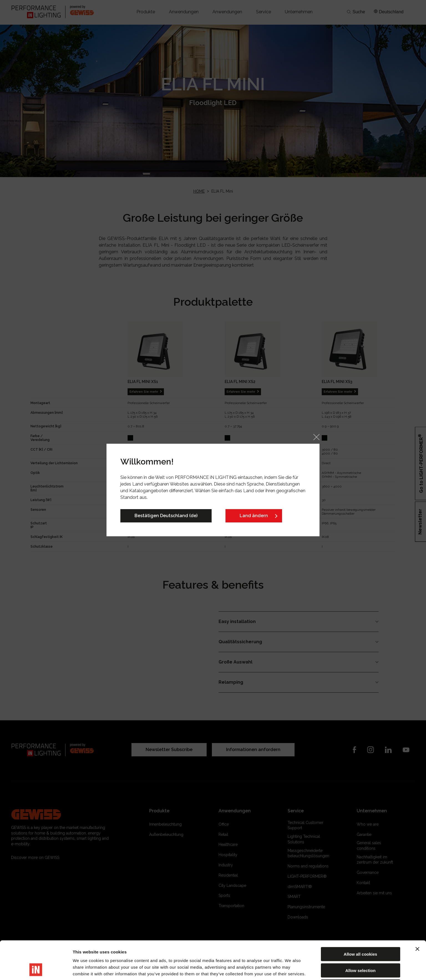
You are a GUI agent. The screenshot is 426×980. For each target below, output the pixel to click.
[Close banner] (417, 913)
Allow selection (360, 934)
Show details (291, 969)
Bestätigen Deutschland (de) (166, 516)
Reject (360, 950)
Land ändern (254, 516)
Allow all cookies (360, 918)
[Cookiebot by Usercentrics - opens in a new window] (36, 969)
